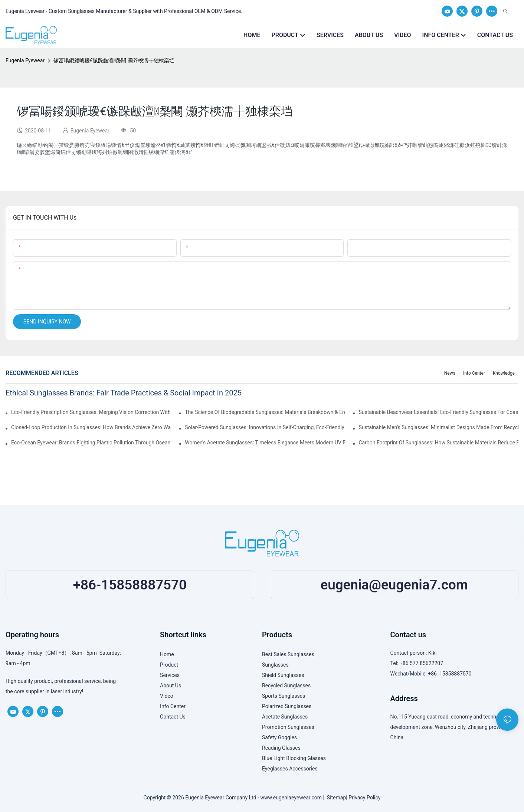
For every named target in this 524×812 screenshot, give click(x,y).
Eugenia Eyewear (25, 60)
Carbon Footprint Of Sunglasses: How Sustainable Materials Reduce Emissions (438, 443)
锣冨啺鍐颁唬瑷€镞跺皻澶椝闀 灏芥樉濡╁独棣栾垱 (114, 60)
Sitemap (335, 798)
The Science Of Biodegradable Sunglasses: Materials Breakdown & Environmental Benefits (265, 412)
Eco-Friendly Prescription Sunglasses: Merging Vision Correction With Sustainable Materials (91, 412)
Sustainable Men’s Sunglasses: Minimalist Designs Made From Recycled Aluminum (438, 427)
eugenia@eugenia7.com (394, 585)
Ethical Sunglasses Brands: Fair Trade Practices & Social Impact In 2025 (124, 393)
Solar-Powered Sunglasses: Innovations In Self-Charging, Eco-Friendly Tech (265, 427)
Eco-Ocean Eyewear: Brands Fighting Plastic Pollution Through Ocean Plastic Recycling (91, 443)
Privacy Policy (364, 798)
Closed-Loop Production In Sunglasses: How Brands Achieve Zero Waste (91, 427)
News (450, 373)
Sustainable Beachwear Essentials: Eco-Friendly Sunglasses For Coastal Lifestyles (438, 412)
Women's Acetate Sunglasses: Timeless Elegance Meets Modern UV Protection (265, 443)
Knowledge (504, 373)
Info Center (474, 373)
